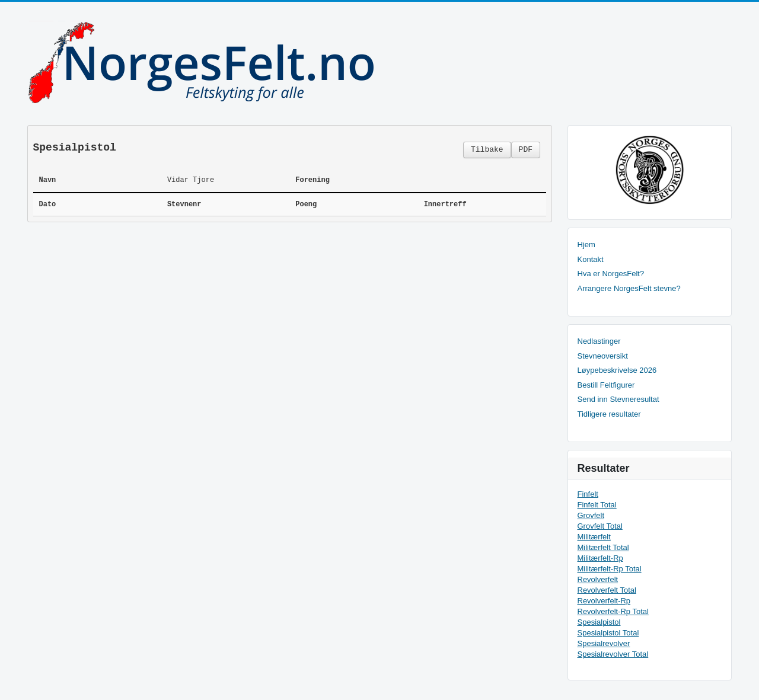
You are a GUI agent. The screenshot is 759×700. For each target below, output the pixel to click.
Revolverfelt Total (607, 590)
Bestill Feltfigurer (606, 385)
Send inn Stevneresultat (618, 399)
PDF (526, 150)
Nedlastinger (599, 341)
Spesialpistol (599, 622)
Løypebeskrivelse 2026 (617, 370)
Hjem (586, 244)
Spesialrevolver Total (613, 654)
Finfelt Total (597, 505)
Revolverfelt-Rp (604, 601)
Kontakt (591, 259)
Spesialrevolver (604, 643)
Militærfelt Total (603, 547)
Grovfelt (591, 515)
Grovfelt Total (600, 526)
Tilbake (487, 150)
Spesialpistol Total (608, 633)
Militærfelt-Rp (600, 558)
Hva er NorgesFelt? (611, 274)
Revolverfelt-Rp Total (613, 611)
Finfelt (588, 494)
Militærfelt (594, 537)
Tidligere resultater (609, 414)
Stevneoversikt (603, 356)
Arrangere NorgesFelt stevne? (629, 288)
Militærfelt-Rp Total (610, 569)
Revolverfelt (598, 579)
